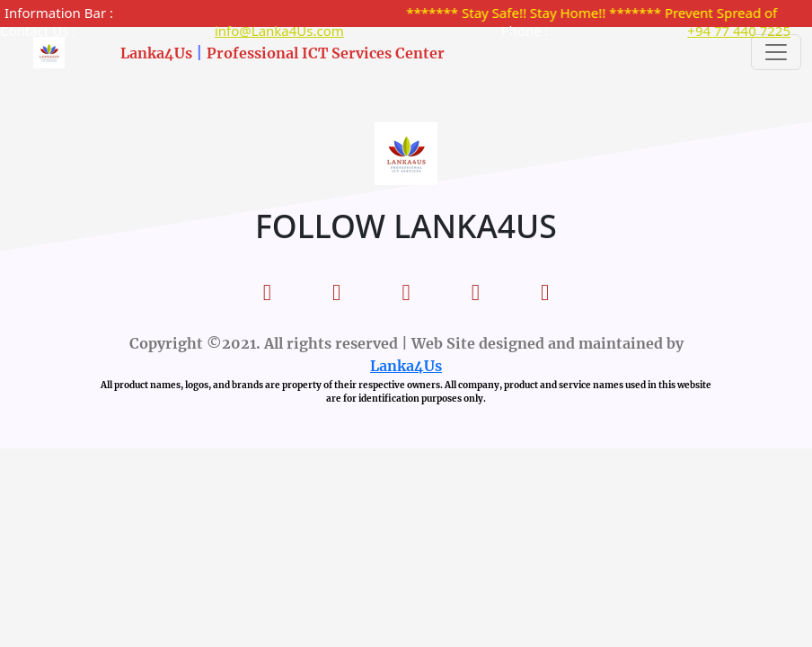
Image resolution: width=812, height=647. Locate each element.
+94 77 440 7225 (739, 31)
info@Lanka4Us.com (279, 31)
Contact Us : (38, 31)
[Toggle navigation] (776, 52)
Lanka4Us (156, 53)
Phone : (525, 31)
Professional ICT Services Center (326, 53)
